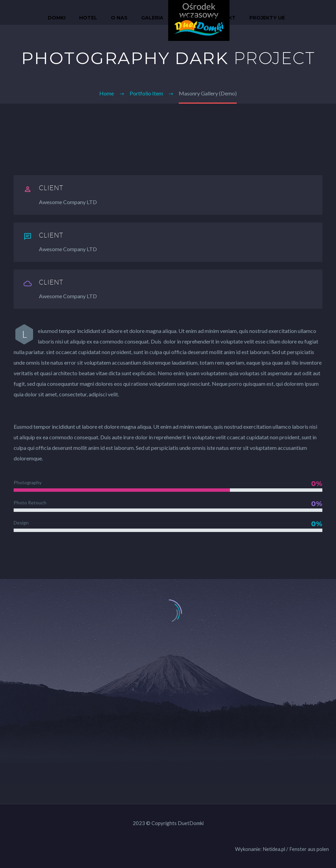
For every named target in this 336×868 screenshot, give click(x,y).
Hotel (88, 18)
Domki (57, 18)
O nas (119, 18)
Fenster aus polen (309, 849)
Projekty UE (267, 18)
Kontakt (223, 18)
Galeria (152, 18)
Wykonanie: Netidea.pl (260, 849)
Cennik (187, 18)
